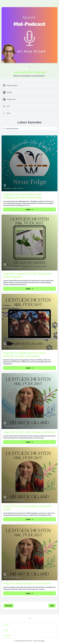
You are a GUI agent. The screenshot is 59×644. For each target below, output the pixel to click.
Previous (9, 606)
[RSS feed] (30, 67)
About (6, 630)
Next (52, 606)
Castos (43, 641)
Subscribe (7, 635)
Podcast (6, 625)
